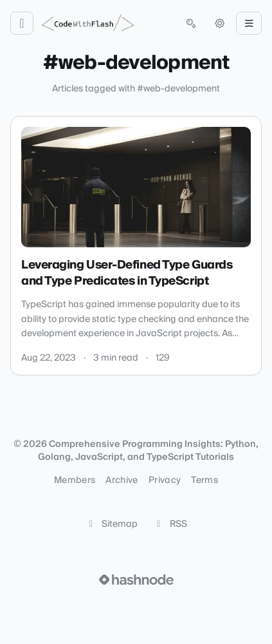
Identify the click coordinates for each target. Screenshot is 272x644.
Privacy (165, 480)
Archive (122, 480)
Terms (204, 480)
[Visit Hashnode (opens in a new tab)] (136, 580)
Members (75, 480)
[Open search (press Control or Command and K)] (191, 23)
